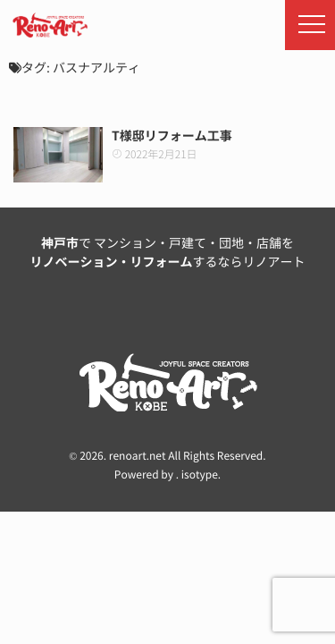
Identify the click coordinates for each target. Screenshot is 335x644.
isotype (200, 475)
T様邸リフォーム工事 (172, 136)
